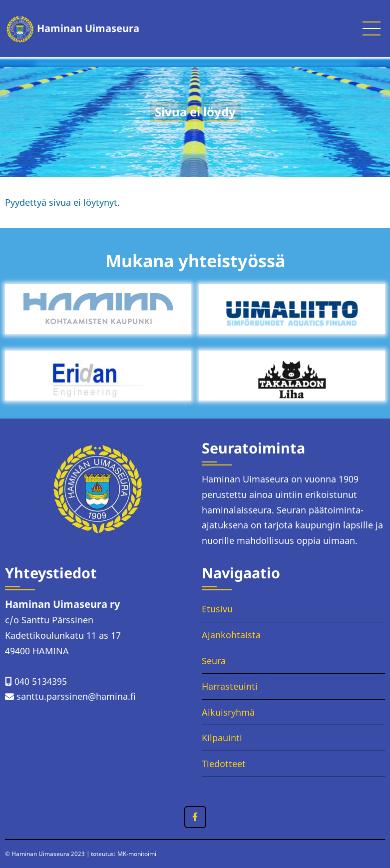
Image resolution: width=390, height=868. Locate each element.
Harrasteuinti (230, 686)
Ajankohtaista (231, 635)
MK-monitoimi (137, 854)
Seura (214, 661)
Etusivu (217, 609)
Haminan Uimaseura (88, 28)
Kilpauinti (222, 738)
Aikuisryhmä (228, 712)
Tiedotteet (224, 764)
